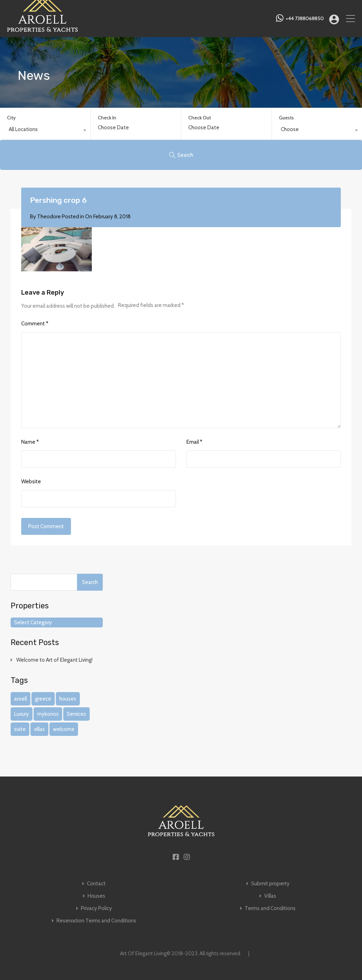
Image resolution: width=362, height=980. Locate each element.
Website (31, 482)
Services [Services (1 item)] (76, 714)
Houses (96, 896)
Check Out (200, 118)
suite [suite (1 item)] (20, 729)
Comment (35, 324)
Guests (286, 118)
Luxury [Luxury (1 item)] (22, 714)
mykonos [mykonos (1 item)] (48, 714)
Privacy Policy (96, 908)
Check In (107, 118)
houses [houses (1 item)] (68, 699)
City (11, 118)
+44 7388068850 (305, 19)
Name (30, 442)
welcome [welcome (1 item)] (64, 729)
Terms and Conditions (270, 908)
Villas (270, 896)
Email (194, 442)
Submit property (270, 884)
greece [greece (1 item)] (43, 699)
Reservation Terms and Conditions (96, 921)
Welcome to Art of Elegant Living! (54, 660)
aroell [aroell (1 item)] (20, 699)
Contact (96, 884)
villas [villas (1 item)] (39, 729)
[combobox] (45, 131)
